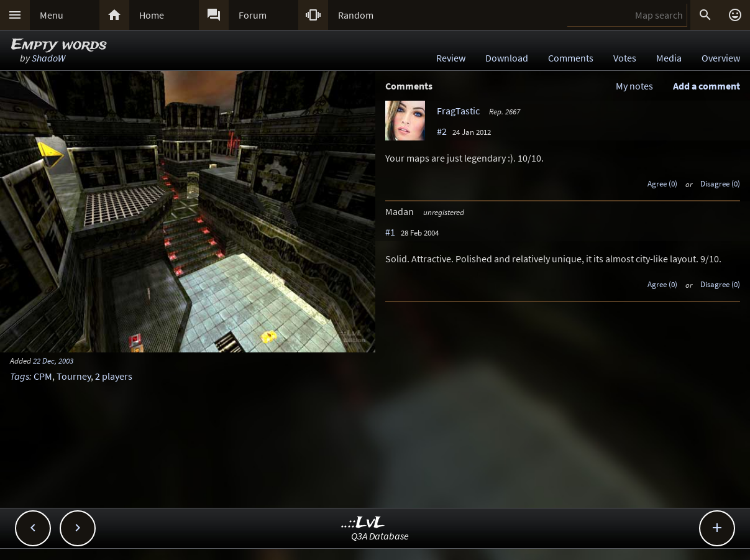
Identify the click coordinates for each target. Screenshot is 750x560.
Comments (571, 58)
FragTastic (458, 111)
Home (152, 15)
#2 (442, 131)
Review (451, 58)
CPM (43, 376)
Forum (253, 15)
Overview (721, 58)
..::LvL (363, 523)
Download (507, 58)
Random (356, 15)
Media (669, 58)
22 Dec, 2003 (53, 360)
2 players (114, 376)
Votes (625, 58)
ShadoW (48, 58)
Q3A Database (380, 536)
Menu (52, 15)
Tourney (74, 376)
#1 (390, 232)
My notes (634, 86)
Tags (20, 376)
